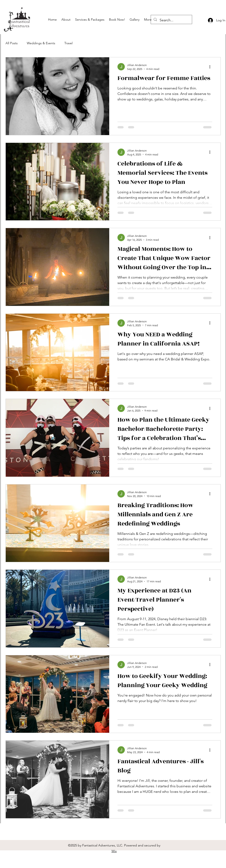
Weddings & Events (41, 43)
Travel (68, 43)
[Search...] (171, 20)
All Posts (12, 43)
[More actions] (212, 67)
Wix (114, 851)
